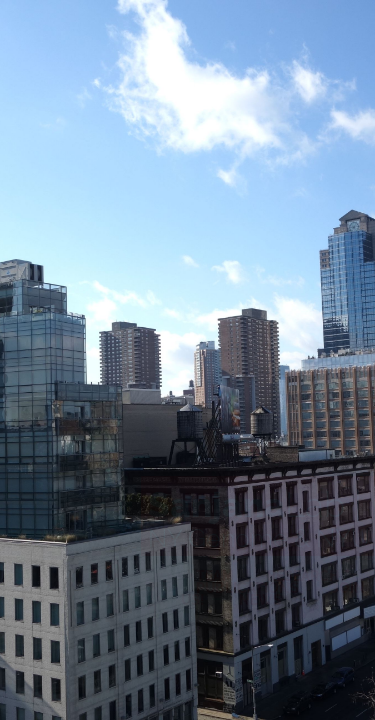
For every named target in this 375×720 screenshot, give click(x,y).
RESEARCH (303, 576)
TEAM (215, 576)
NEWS (260, 600)
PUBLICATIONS (247, 588)
